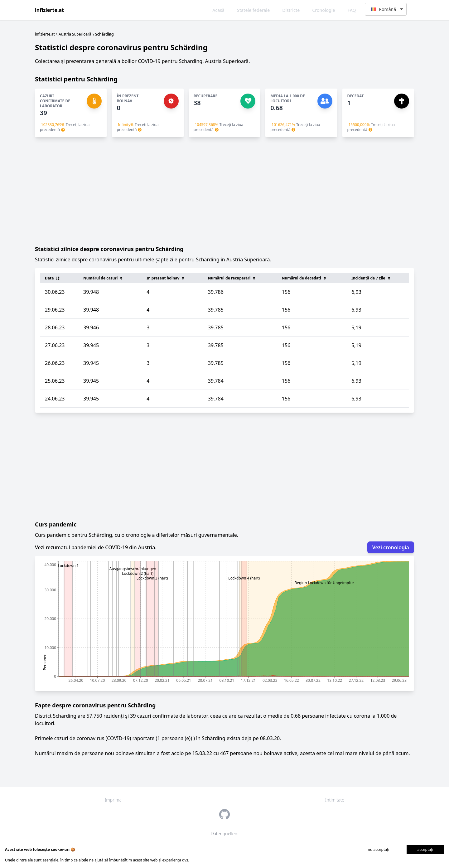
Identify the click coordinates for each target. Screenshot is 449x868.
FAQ (352, 10)
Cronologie (323, 10)
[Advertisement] (224, 191)
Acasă (218, 10)
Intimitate (335, 800)
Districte (291, 10)
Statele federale (253, 10)
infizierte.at (49, 10)
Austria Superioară (75, 34)
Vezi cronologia (391, 547)
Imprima (113, 800)
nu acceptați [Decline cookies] (379, 849)
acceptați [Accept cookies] (425, 849)
